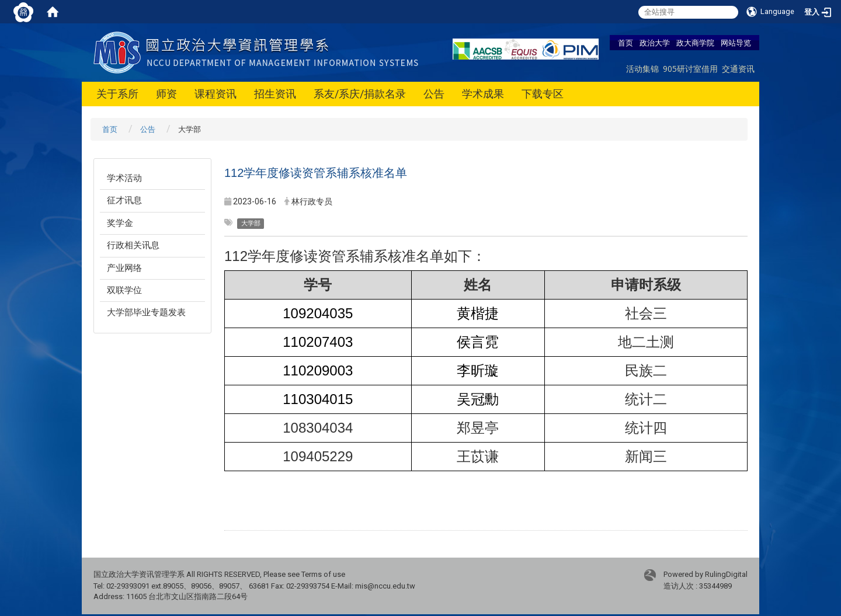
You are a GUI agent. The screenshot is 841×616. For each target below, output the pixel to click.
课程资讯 (216, 94)
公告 (434, 94)
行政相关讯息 (133, 245)
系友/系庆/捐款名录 (360, 94)
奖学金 (120, 223)
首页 (625, 43)
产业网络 (124, 268)
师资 (166, 94)
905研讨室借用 (690, 69)
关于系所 (117, 94)
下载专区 (543, 94)
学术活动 (124, 178)
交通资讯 (738, 69)
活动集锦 (642, 69)
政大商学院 (695, 43)
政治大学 (655, 43)
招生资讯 (275, 94)
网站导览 (736, 43)
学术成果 (483, 94)
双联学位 (124, 290)
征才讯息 (124, 200)
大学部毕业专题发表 (146, 312)
